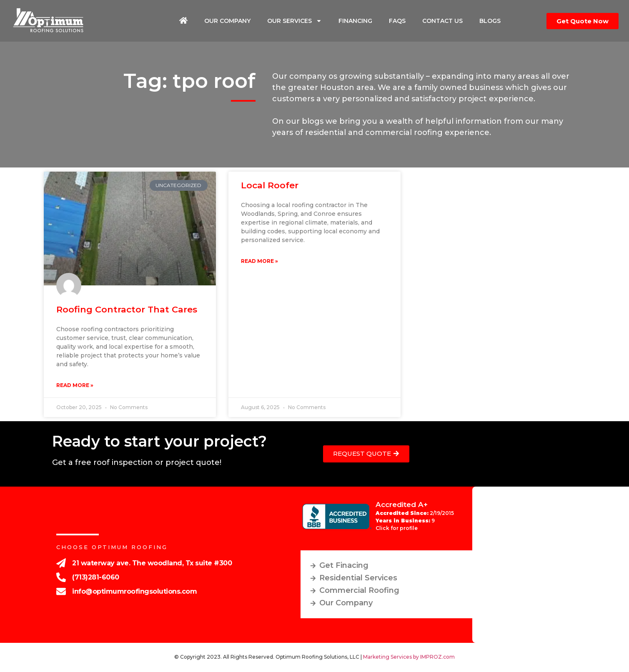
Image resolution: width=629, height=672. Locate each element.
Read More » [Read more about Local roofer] (259, 261)
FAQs (397, 21)
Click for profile (397, 528)
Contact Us (442, 21)
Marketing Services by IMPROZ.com (409, 657)
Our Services (294, 21)
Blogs (490, 21)
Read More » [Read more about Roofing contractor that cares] (75, 385)
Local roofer (270, 185)
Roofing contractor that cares (127, 309)
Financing (355, 21)
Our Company (227, 21)
